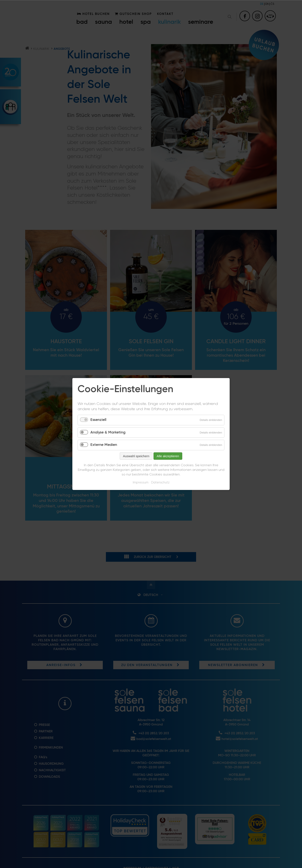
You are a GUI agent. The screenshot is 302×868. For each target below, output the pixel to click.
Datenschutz (160, 482)
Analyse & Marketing (108, 432)
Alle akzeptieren (168, 456)
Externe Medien (104, 445)
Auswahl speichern (136, 456)
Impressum (141, 482)
